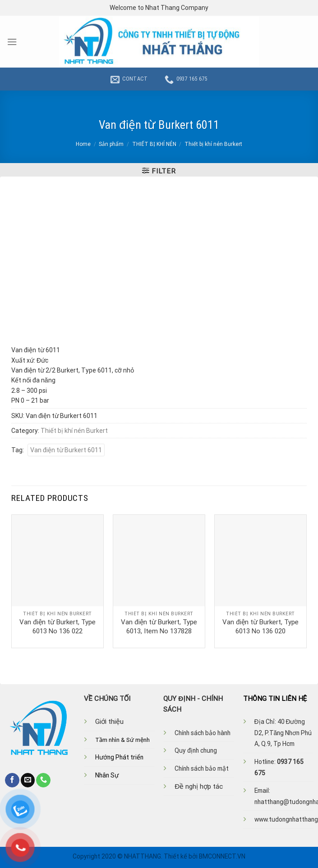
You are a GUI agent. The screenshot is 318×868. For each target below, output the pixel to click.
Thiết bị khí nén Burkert (213, 144)
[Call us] (43, 780)
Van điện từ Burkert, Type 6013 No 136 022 (57, 627)
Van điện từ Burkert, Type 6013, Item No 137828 (159, 627)
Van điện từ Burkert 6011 (66, 450)
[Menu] (12, 42)
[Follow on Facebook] (12, 780)
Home (83, 144)
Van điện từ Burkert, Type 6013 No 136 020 (260, 627)
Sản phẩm (111, 144)
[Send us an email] (28, 780)
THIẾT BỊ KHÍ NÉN (154, 144)
